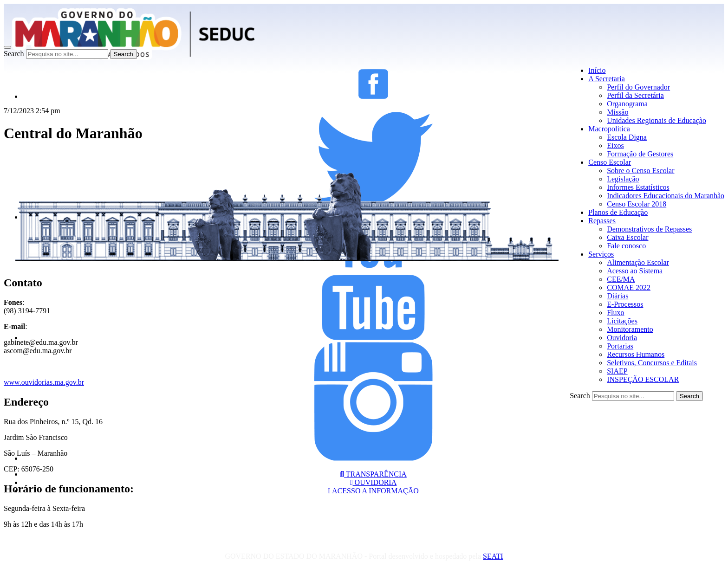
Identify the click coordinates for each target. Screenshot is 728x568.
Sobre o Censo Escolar (640, 171)
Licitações (622, 321)
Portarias (620, 346)
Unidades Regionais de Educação (656, 120)
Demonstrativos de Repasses (649, 229)
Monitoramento (630, 329)
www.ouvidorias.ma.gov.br (44, 382)
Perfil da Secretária (635, 95)
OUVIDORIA (374, 482)
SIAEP (617, 371)
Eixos (615, 145)
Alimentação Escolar (638, 262)
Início (597, 70)
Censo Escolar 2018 (637, 204)
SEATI (493, 556)
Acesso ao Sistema (635, 271)
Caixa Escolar (627, 237)
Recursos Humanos (636, 354)
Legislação (623, 179)
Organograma (627, 104)
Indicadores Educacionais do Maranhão (666, 196)
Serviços (601, 254)
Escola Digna (627, 137)
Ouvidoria (622, 338)
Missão (617, 112)
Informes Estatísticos (638, 187)
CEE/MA (621, 279)
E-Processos (625, 304)
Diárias (617, 296)
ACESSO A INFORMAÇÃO (373, 491)
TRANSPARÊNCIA (373, 474)
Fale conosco (626, 246)
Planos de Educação (618, 212)
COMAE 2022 (629, 287)
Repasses (602, 221)
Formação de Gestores (640, 154)
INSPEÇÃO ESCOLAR (643, 379)
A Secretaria (607, 79)
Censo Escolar (610, 162)
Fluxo (615, 313)
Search (14, 54)
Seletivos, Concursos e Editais (652, 363)
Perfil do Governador (638, 87)
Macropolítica (609, 129)
